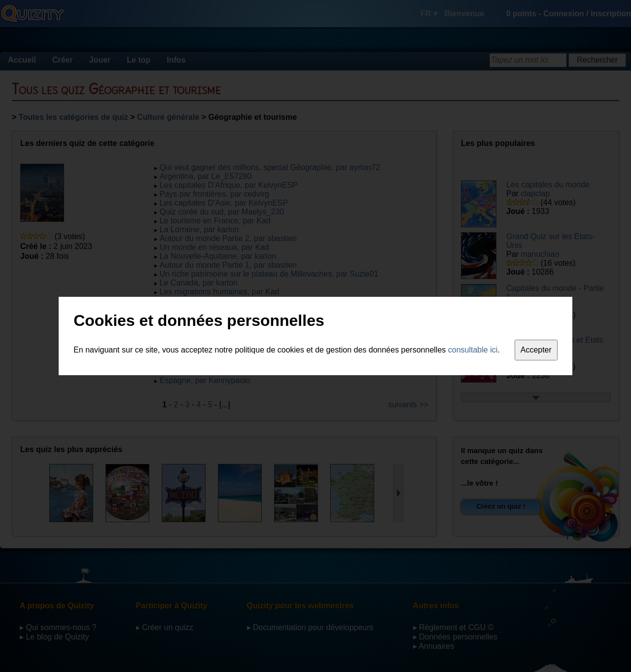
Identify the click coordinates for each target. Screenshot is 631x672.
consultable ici (473, 350)
